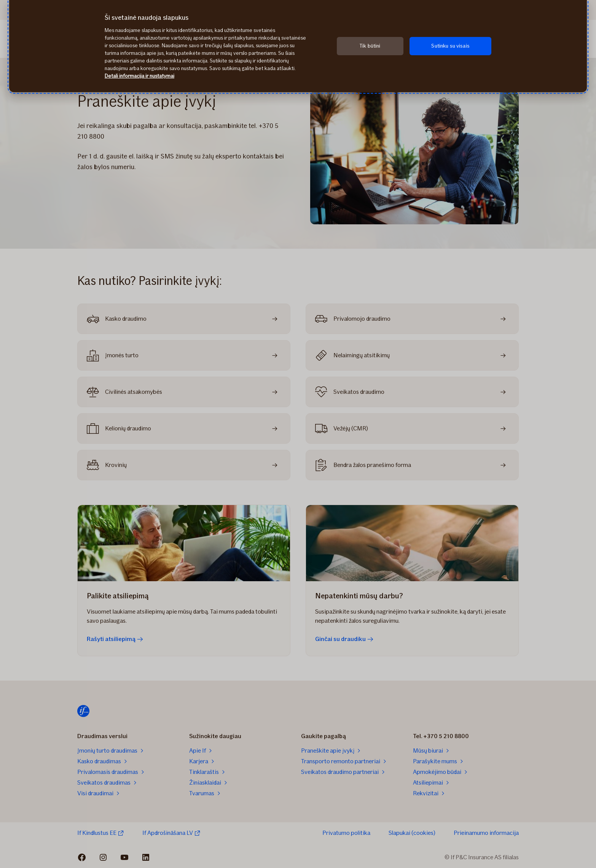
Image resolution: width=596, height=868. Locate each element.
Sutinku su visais (450, 46)
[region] (298, 46)
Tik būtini (370, 46)
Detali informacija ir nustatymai (139, 76)
